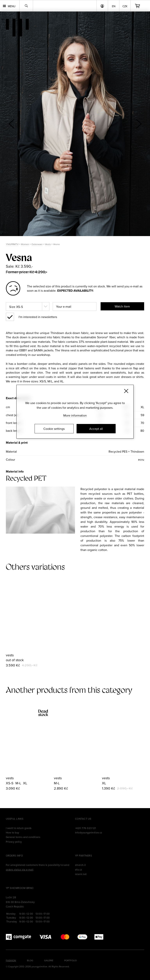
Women (25, 244)
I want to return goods (19, 828)
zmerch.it (80, 865)
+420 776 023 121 (85, 828)
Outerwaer (37, 244)
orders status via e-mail (20, 870)
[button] (139, 124)
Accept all (96, 429)
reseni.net (81, 874)
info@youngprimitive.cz (89, 833)
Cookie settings (54, 429)
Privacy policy (14, 842)
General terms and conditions (23, 837)
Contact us (83, 819)
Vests (48, 244)
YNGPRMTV (12, 244)
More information (75, 415)
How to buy (12, 833)
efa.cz (79, 870)
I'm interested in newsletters (38, 317)
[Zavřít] (126, 391)
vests (10, 655)
